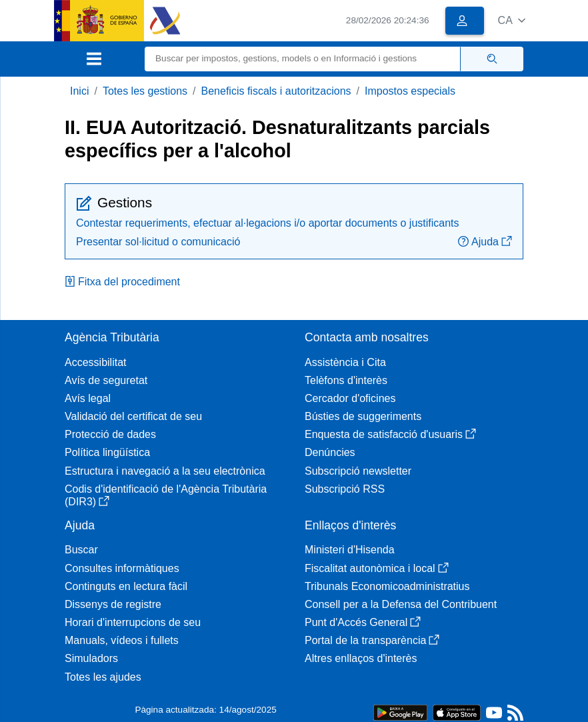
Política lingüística (107, 452)
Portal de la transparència (372, 640)
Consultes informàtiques (122, 568)
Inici (79, 91)
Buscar (81, 550)
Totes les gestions (145, 91)
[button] (512, 20)
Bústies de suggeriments (363, 416)
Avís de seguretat (106, 380)
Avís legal (88, 398)
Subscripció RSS (345, 489)
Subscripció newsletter (358, 471)
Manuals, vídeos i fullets (122, 640)
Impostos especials (410, 91)
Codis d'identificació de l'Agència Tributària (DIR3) (166, 495)
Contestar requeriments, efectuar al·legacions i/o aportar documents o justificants (268, 223)
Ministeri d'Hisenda (350, 550)
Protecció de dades (110, 434)
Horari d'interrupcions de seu (133, 622)
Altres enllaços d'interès (361, 658)
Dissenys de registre (113, 604)
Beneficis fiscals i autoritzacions (276, 91)
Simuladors (91, 658)
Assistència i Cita (345, 362)
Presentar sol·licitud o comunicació (158, 242)
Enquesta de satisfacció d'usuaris (390, 434)
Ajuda (485, 242)
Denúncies (330, 452)
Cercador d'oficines (350, 398)
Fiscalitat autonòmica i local (377, 568)
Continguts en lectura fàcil (126, 586)
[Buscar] (303, 59)
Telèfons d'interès (346, 380)
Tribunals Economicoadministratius (387, 586)
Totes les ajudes (103, 677)
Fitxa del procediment (122, 282)
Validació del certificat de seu (133, 416)
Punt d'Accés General (363, 622)
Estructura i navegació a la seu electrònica (165, 471)
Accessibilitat (95, 362)
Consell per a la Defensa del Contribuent (401, 604)
